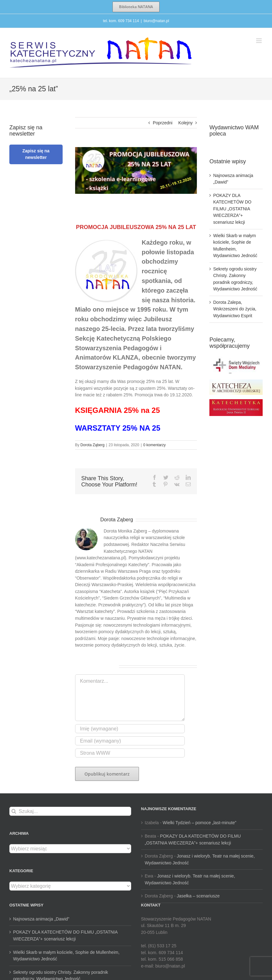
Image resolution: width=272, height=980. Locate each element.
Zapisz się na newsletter (36, 154)
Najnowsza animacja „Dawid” (41, 919)
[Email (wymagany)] (130, 741)
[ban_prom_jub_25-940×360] (136, 170)
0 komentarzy (155, 445)
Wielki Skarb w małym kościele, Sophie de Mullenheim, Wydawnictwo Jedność (66, 956)
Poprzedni (162, 123)
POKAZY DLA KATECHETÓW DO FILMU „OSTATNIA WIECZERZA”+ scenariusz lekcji (232, 209)
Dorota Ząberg (92, 445)
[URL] (130, 753)
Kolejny (185, 123)
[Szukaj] (14, 811)
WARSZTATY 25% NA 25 (118, 428)
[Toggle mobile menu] (259, 41)
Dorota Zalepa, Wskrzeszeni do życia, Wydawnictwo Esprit (235, 309)
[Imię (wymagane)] (130, 729)
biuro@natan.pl (156, 21)
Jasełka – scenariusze (198, 896)
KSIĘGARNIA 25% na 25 (118, 410)
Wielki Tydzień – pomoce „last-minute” (199, 823)
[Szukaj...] (70, 811)
